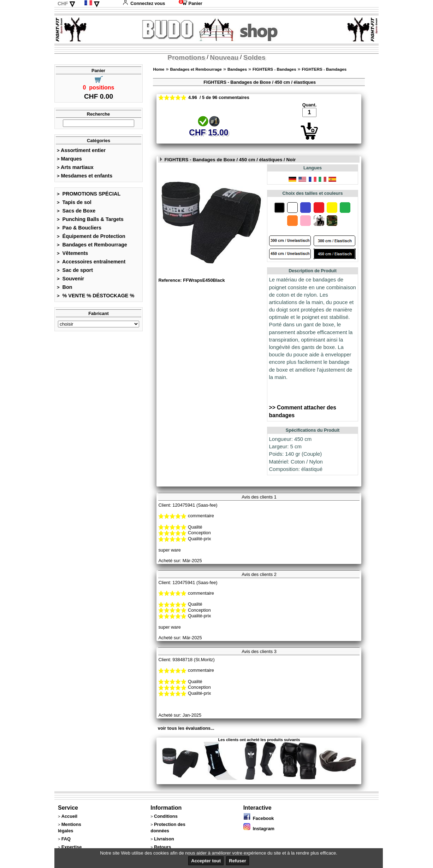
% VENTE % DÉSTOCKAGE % (96, 296)
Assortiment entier (81, 150)
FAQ (66, 839)
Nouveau (224, 57)
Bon (65, 287)
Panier (191, 3)
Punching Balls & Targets (90, 219)
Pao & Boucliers (79, 228)
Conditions (166, 816)
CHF (63, 4)
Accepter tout (206, 861)
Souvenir (70, 279)
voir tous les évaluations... (186, 728)
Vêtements (72, 253)
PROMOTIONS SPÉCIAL (89, 194)
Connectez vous (144, 3)
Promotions (186, 57)
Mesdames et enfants (85, 176)
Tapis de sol (74, 202)
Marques (69, 159)
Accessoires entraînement (91, 262)
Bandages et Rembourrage (92, 245)
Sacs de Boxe (76, 211)
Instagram (259, 829)
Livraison (164, 839)
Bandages (237, 69)
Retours (162, 847)
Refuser (237, 861)
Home (159, 69)
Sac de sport (75, 270)
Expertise (72, 847)
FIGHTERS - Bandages (274, 69)
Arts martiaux (75, 167)
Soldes (254, 57)
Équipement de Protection (91, 236)
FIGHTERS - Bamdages (324, 69)
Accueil (70, 816)
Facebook (259, 818)
